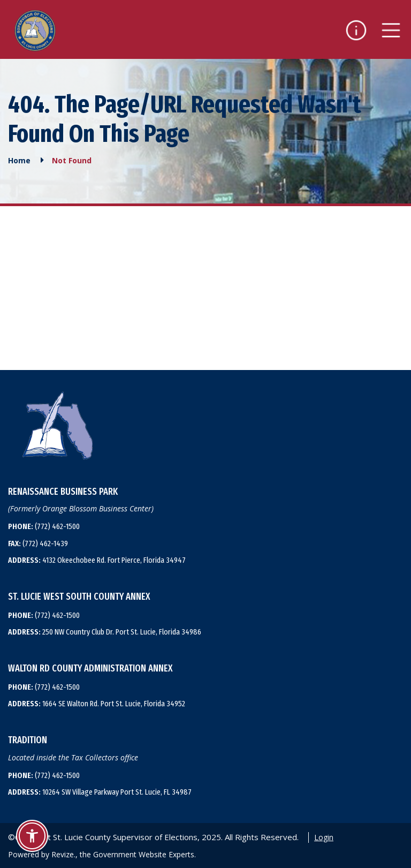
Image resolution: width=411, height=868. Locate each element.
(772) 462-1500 (44, 526)
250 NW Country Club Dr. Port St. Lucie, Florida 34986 (105, 632)
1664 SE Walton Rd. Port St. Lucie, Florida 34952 (97, 704)
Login (324, 837)
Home (19, 160)
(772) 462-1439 (38, 544)
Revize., (64, 854)
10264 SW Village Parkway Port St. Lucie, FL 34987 (100, 792)
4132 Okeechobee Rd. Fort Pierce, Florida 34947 (97, 560)
